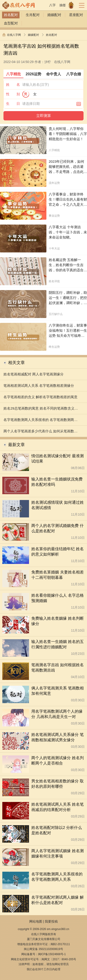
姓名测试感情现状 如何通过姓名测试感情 (58, 505)
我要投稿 (51, 921)
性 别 (13, 94)
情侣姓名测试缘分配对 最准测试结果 (58, 459)
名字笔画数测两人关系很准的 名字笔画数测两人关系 (40, 422)
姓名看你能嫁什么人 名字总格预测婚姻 (58, 598)
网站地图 (36, 921)
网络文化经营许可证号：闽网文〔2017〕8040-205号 (43, 959)
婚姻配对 (54, 15)
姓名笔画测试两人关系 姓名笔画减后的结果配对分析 (58, 807)
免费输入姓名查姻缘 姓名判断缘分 (58, 621)
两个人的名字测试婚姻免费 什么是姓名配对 (58, 528)
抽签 (63, 5)
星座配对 (76, 15)
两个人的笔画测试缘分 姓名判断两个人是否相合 (58, 761)
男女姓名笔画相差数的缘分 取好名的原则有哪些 (58, 784)
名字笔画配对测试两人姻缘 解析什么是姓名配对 (58, 900)
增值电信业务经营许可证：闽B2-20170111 (44, 944)
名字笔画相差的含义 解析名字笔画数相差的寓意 (40, 397)
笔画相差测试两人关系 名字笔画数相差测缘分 (39, 386)
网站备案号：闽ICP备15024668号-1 (44, 954)
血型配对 (11, 23)
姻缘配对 (33, 35)
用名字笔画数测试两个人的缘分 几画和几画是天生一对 (57, 714)
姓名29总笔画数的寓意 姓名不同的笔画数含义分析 (41, 410)
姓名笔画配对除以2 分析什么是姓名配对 (57, 830)
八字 (52, 5)
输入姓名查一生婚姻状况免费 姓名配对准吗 (57, 482)
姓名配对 (11, 15)
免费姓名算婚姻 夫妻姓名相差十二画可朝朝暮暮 (58, 575)
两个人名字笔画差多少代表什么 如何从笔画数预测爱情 (40, 433)
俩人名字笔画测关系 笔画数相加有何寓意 (58, 691)
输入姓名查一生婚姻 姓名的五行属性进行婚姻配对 (58, 644)
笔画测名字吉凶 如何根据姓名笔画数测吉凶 (58, 668)
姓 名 (13, 84)
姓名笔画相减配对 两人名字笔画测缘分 (34, 374)
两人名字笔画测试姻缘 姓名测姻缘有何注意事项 (58, 854)
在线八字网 (14, 35)
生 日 (13, 104)
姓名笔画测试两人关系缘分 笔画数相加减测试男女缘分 (58, 737)
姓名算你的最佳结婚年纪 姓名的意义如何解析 (58, 552)
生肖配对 (33, 15)
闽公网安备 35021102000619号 (43, 949)
